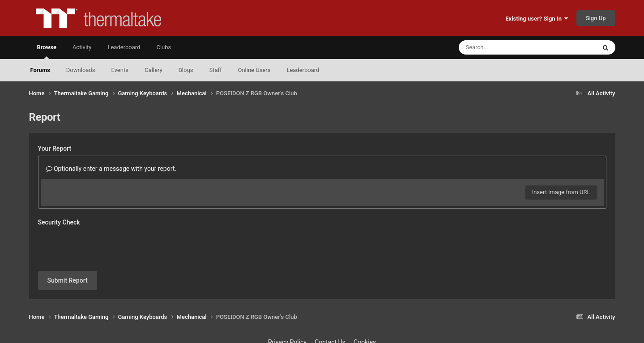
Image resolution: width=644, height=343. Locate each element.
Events (119, 70)
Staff (215, 70)
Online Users (254, 70)
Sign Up (596, 18)
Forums (40, 70)
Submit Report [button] (68, 280)
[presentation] (106, 247)
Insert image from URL (561, 192)
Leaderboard (303, 70)
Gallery (154, 70)
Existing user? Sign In (537, 19)
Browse (47, 51)
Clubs (164, 47)
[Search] (505, 47)
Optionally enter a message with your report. (111, 169)
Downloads (81, 70)
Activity (82, 47)
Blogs (186, 70)
